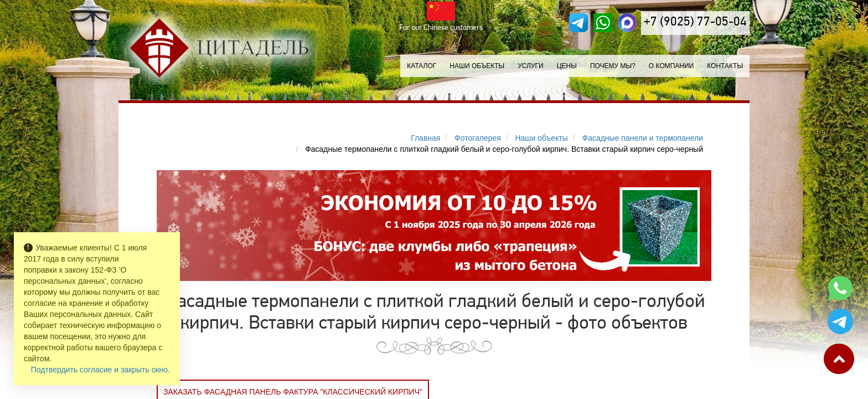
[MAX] (627, 23)
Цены (567, 66)
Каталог (422, 66)
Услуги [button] (531, 66)
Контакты (725, 66)
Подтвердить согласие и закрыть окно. (100, 370)
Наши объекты (477, 66)
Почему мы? (613, 66)
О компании (671, 66)
